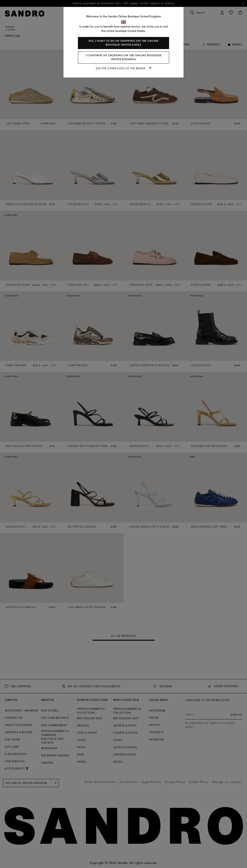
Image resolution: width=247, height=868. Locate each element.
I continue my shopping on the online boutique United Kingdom (124, 57)
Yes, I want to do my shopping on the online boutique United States (123, 43)
